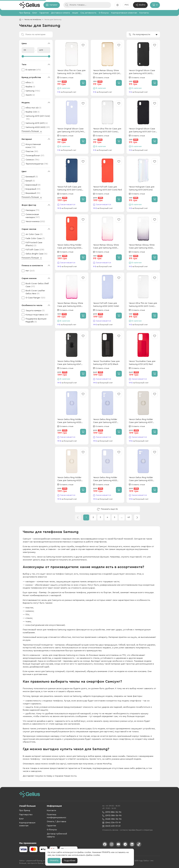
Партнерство (26, 815)
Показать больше (32, 131)
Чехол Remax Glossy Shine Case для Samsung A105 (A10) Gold (107, 72)
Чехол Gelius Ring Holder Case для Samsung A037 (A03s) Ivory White (141, 421)
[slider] (36, 56)
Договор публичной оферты (57, 835)
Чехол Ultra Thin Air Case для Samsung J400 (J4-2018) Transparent (71, 72)
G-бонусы (104, 13)
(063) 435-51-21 (111, 826)
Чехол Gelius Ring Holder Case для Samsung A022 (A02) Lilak (69, 421)
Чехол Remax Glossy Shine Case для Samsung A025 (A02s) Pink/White (106, 247)
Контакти (51, 810)
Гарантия (44, 13)
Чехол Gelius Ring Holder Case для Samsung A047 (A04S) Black (69, 363)
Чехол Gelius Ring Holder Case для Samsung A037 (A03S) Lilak (105, 421)
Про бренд (25, 13)
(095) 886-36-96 (112, 812)
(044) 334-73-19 (111, 823)
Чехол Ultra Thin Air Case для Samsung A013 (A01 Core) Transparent (107, 130)
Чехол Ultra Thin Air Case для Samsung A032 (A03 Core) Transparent (143, 305)
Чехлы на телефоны (33, 19)
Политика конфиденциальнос (57, 816)
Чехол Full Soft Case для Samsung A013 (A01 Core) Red (107, 188)
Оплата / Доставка (56, 822)
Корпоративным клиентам (124, 13)
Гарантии (51, 826)
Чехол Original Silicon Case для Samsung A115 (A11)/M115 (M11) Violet (71, 130)
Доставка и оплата (60, 13)
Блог (35, 13)
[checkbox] (36, 70)
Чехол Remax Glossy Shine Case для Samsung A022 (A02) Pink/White (70, 305)
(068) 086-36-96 (112, 819)
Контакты (144, 13)
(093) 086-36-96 (112, 816)
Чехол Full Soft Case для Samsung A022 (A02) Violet (106, 305)
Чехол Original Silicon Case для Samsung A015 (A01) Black (142, 72)
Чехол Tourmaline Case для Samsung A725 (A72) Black (106, 363)
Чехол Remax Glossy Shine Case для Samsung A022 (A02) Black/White (142, 247)
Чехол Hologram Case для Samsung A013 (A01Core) (142, 188)
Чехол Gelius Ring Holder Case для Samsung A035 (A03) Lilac (141, 479)
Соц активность (88, 13)
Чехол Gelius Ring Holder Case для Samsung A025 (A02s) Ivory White (69, 479)
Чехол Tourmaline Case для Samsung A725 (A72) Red (142, 363)
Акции (75, 13)
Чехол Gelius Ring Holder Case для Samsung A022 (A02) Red (69, 247)
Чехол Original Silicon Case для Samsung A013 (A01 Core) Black (143, 130)
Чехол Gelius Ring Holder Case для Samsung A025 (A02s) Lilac (105, 479)
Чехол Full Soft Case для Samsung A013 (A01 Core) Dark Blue (70, 189)
